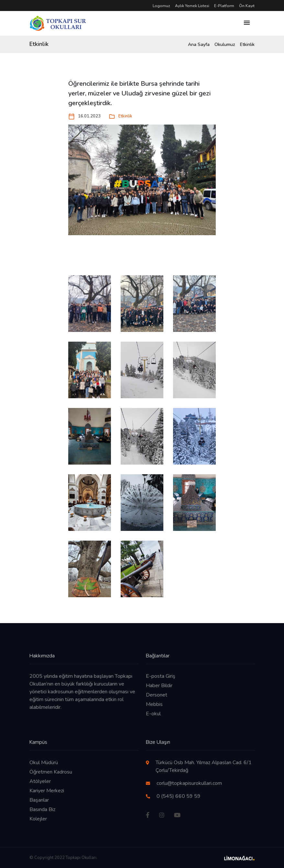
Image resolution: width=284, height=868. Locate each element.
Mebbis (154, 704)
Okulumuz (225, 44)
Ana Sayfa (199, 44)
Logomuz (161, 6)
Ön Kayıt (247, 6)
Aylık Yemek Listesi (192, 6)
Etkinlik (247, 44)
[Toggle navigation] (247, 23)
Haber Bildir (159, 686)
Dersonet (157, 695)
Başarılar (39, 800)
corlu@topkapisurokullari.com (189, 783)
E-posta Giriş (161, 676)
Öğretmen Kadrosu (51, 772)
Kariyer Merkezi (47, 791)
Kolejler (38, 819)
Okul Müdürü (44, 763)
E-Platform (224, 6)
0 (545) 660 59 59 (179, 796)
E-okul (153, 714)
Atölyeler (40, 781)
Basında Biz (42, 809)
